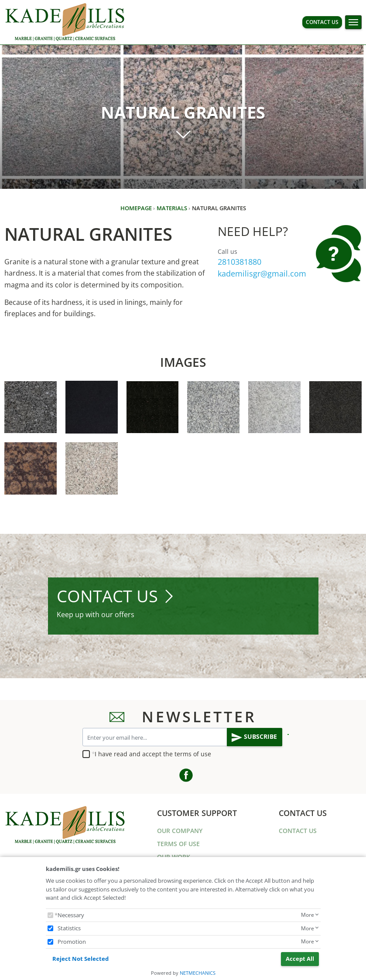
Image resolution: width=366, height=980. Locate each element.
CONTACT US (322, 22)
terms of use (193, 754)
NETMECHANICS (198, 973)
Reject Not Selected (80, 959)
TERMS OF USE (178, 844)
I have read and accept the (153, 754)
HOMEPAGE (136, 208)
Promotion (72, 942)
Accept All (300, 959)
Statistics (69, 928)
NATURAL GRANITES (215, 122)
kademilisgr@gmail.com (262, 273)
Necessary (71, 915)
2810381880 (239, 262)
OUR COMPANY (180, 831)
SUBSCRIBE (254, 738)
